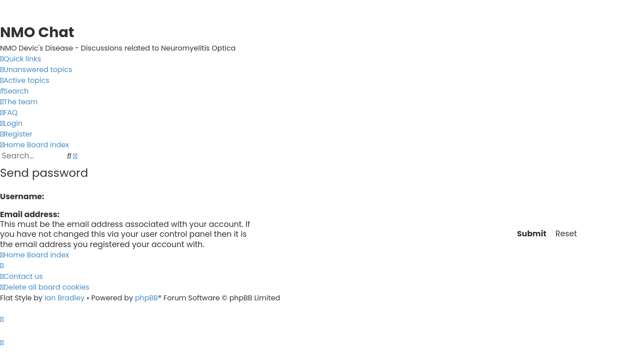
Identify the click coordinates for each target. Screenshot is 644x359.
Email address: (30, 214)
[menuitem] (36, 70)
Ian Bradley (64, 298)
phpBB (147, 298)
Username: (22, 197)
